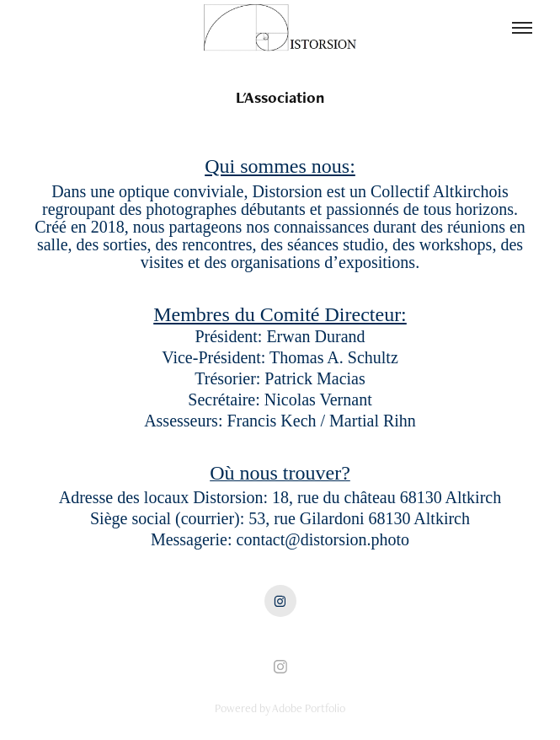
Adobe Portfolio (309, 708)
